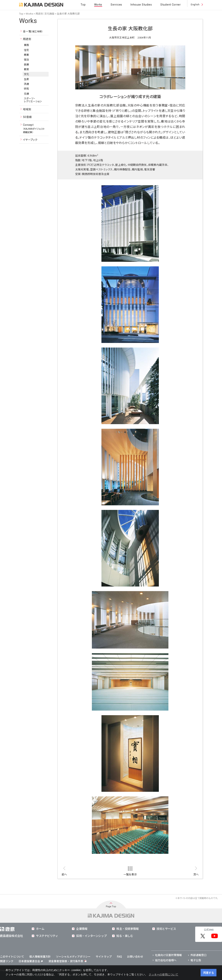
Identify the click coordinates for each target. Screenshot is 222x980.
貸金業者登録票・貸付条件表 (66, 961)
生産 (27, 79)
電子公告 (196, 960)
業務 (27, 45)
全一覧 (33, 32)
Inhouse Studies (141, 5)
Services (116, 5)
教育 (27, 69)
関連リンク (7, 961)
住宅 (27, 50)
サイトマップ (104, 957)
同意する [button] (209, 973)
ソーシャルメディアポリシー (73, 957)
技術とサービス (166, 929)
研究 (27, 89)
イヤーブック (30, 140)
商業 (27, 55)
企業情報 (82, 929)
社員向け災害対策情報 (168, 955)
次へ (196, 874)
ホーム (40, 929)
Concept (34, 129)
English (195, 5)
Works (98, 5)
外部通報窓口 (198, 955)
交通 (27, 94)
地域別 (27, 109)
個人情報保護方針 (40, 957)
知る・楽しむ (125, 936)
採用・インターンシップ (91, 936)
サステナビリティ (47, 936)
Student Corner (171, 5)
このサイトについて (12, 957)
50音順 (27, 117)
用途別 (27, 39)
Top (83, 5)
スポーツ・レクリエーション (33, 100)
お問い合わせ (135, 957)
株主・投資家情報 (127, 929)
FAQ (119, 957)
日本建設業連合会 (31, 961)
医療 (27, 65)
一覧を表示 (130, 874)
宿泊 (27, 60)
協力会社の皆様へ (166, 960)
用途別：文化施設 (45, 14)
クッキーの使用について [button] (163, 974)
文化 (27, 74)
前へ (64, 874)
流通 (27, 84)
